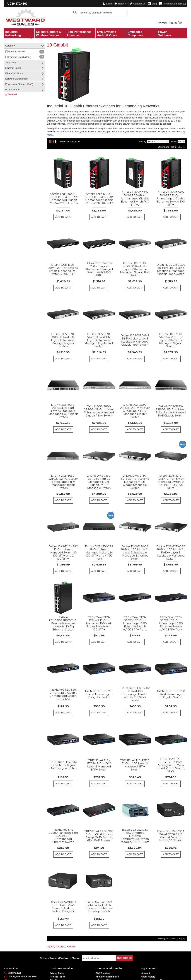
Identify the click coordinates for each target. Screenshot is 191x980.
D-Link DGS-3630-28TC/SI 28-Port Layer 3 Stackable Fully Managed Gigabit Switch (135, 411)
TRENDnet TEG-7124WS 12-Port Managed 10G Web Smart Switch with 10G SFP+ (99, 623)
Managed (60, 947)
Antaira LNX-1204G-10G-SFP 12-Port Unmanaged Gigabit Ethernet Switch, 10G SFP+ (171, 198)
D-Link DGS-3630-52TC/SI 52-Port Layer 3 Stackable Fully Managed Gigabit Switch (63, 482)
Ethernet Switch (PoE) (20, 57)
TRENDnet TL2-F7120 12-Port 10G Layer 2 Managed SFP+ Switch (135, 765)
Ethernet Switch (17, 51)
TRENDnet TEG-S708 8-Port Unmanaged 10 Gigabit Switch (99, 694)
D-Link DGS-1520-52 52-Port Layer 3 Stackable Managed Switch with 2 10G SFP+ (99, 269)
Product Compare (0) (70, 142)
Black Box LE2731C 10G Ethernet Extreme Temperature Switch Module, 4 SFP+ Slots (135, 836)
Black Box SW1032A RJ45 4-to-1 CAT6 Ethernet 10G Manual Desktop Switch (99, 907)
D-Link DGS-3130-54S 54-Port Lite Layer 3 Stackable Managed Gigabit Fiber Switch (135, 340)
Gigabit (51, 947)
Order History (148, 977)
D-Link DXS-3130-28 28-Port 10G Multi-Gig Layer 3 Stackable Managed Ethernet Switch (135, 552)
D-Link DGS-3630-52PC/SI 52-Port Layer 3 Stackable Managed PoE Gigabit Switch (171, 411)
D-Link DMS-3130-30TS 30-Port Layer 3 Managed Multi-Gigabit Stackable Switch (135, 482)
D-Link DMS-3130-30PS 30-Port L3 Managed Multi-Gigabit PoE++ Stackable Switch (99, 482)
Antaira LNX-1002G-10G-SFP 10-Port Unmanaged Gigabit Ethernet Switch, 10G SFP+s (135, 198)
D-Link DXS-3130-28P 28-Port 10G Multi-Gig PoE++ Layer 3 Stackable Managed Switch (171, 552)
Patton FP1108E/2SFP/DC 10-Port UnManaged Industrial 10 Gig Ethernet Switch (63, 623)
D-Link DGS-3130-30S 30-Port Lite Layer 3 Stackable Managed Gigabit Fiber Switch (171, 269)
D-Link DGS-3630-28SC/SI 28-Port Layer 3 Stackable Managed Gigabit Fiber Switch (99, 411)
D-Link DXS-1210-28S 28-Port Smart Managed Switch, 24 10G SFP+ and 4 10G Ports (99, 552)
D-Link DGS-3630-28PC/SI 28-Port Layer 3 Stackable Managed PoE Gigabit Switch (63, 411)
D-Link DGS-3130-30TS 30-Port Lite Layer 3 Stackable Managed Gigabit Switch (63, 340)
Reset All (11, 94)
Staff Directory (103, 973)
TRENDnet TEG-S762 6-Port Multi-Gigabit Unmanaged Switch (63, 765)
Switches (71, 947)
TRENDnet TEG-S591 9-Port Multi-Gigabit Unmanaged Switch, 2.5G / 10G (63, 694)
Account (146, 973)
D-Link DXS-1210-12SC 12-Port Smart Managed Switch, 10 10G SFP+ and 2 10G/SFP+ (63, 552)
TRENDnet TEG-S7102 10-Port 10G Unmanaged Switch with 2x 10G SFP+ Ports (135, 694)
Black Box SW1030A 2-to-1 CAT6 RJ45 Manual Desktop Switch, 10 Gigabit (171, 836)
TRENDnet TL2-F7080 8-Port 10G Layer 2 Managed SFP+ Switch (99, 765)
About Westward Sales (107, 977)
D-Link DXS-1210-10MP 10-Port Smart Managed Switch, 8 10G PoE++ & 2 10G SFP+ (171, 482)
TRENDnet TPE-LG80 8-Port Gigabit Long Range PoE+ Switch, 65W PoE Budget (99, 836)
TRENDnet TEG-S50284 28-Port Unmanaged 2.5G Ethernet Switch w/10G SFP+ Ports (171, 623)
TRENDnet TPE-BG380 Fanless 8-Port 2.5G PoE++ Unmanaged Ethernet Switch (63, 836)
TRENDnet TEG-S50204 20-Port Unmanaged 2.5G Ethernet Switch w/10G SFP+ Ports (135, 623)
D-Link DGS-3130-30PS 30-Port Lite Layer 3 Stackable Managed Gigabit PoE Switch (135, 269)
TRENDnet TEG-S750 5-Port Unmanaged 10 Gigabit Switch (171, 694)
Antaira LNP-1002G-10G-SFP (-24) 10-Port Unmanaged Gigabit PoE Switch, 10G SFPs (63, 198)
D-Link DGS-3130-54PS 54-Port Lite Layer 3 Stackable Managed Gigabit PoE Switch (99, 340)
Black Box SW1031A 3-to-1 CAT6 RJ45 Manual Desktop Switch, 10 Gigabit (63, 907)
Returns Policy (57, 977)
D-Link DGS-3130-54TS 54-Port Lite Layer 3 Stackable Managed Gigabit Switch (171, 340)
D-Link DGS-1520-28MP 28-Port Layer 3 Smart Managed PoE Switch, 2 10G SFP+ (63, 269)
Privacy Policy (57, 973)
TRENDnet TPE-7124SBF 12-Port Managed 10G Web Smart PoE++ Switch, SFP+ (171, 765)
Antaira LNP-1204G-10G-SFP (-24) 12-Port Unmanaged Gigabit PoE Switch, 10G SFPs (99, 198)
